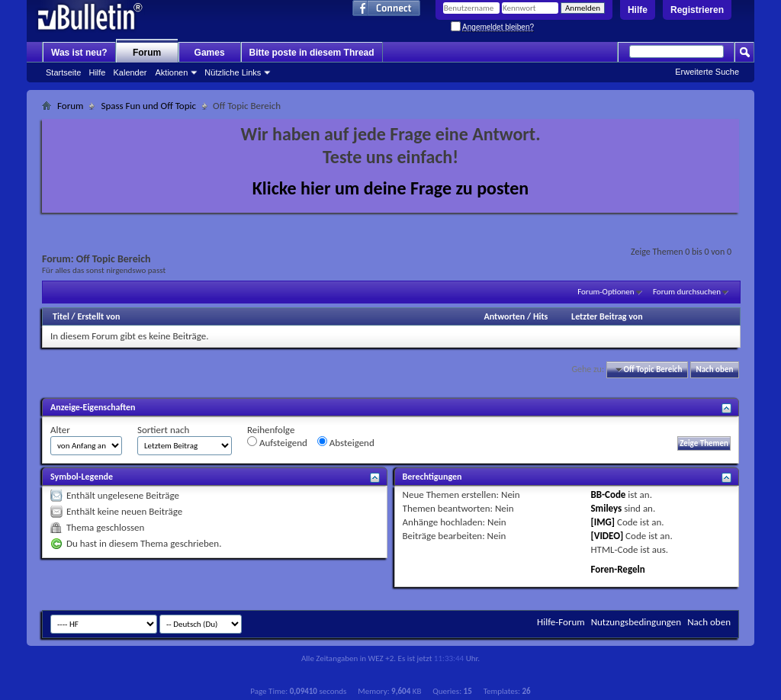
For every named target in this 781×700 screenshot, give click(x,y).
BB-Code (608, 494)
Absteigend (346, 442)
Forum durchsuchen (687, 292)
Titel (61, 316)
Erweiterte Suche (707, 72)
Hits (540, 316)
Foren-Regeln (617, 569)
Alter (60, 430)
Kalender (130, 72)
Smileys (606, 508)
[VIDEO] (607, 536)
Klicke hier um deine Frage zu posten (391, 188)
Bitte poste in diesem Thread (312, 53)
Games (210, 53)
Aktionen (172, 72)
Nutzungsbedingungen (636, 622)
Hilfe (638, 10)
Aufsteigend (277, 442)
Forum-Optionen (606, 292)
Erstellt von (98, 316)
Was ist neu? (79, 53)
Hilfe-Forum (561, 622)
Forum (147, 53)
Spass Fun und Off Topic (148, 106)
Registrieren (697, 10)
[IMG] (603, 522)
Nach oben (714, 369)
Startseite (63, 72)
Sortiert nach (163, 430)
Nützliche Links (233, 72)
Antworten (504, 316)
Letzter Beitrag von (607, 316)
